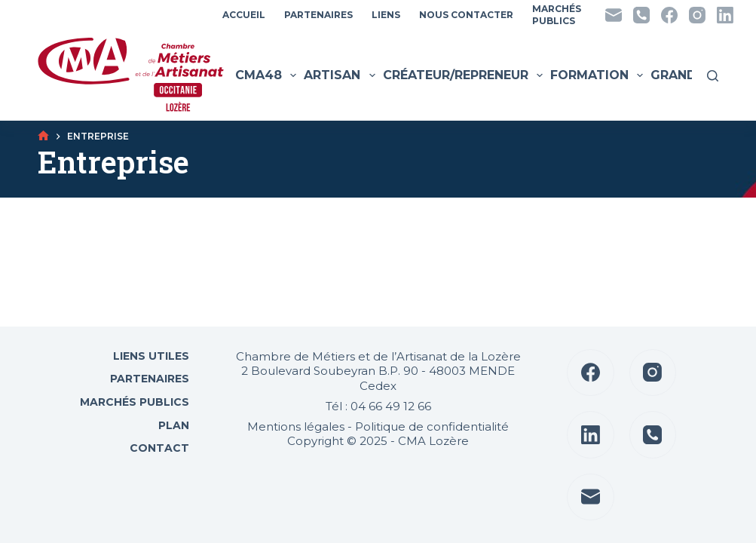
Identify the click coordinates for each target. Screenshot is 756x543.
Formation (598, 75)
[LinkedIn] (725, 15)
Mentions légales (296, 426)
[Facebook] (669, 15)
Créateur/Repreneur (465, 75)
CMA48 (268, 75)
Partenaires (318, 15)
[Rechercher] (713, 76)
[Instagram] (697, 15)
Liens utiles (150, 356)
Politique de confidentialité (432, 426)
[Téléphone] (641, 15)
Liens (386, 15)
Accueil (244, 15)
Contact (158, 448)
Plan (172, 425)
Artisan (341, 75)
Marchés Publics (135, 402)
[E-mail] (614, 15)
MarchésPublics (557, 15)
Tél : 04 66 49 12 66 (378, 406)
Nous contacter (466, 15)
